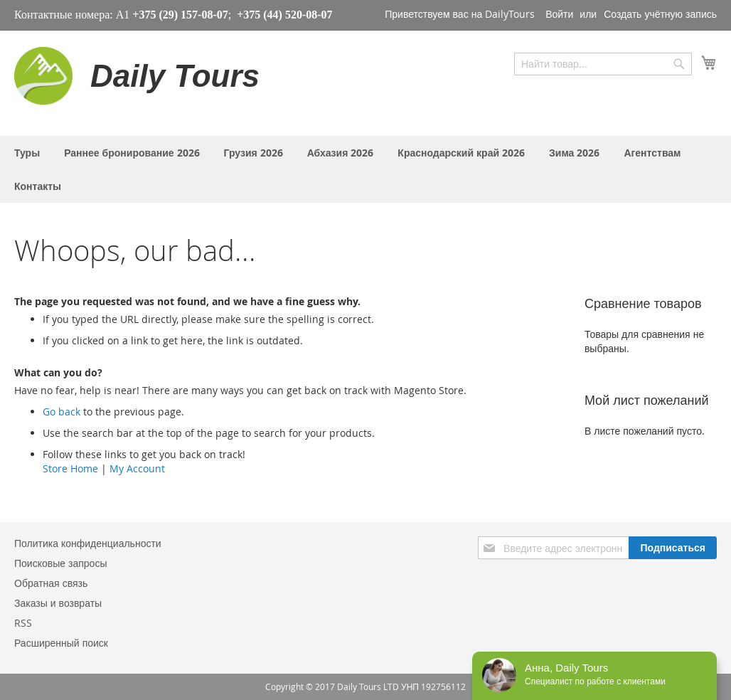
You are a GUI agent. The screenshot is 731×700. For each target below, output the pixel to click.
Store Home (70, 468)
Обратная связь (51, 583)
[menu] (365, 169)
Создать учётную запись (660, 14)
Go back (62, 412)
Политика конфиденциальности (88, 543)
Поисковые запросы (60, 563)
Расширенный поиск (61, 643)
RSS (23, 623)
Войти (559, 14)
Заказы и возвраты (58, 603)
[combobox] (603, 64)
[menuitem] (27, 153)
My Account (137, 468)
